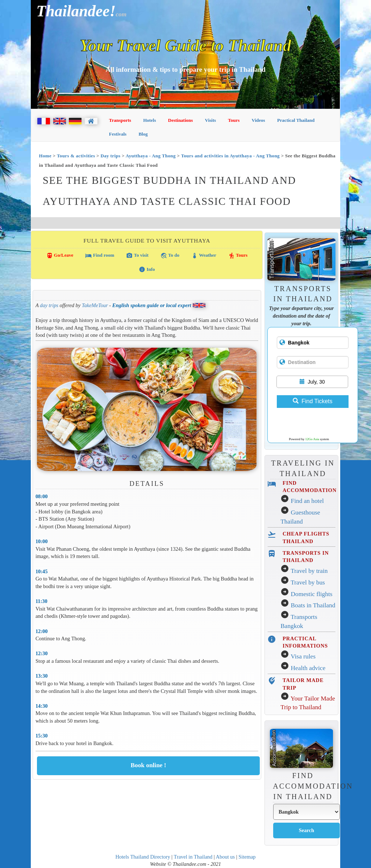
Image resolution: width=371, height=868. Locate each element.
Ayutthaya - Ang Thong (151, 156)
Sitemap (247, 857)
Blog (143, 134)
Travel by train (309, 571)
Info (147, 269)
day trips (49, 305)
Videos (259, 120)
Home (45, 156)
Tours (234, 120)
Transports (120, 120)
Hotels (149, 120)
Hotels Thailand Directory (143, 857)
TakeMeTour (95, 305)
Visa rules (303, 656)
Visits (211, 120)
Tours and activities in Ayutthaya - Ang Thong (230, 156)
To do (170, 256)
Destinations (181, 120)
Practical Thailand (296, 120)
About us (226, 857)
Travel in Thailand (193, 857)
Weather (204, 256)
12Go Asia (312, 439)
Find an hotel (307, 501)
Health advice (308, 668)
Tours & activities (76, 156)
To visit (137, 256)
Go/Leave (60, 256)
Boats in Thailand (313, 605)
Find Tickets (312, 401)
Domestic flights (312, 594)
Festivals (118, 134)
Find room (100, 256)
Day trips (110, 156)
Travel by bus (308, 582)
